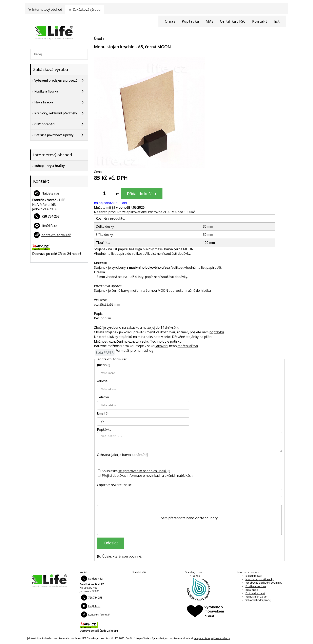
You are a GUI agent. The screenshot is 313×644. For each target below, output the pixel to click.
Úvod (98, 39)
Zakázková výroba (84, 9)
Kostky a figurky (44, 92)
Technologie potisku (166, 341)
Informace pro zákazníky (260, 579)
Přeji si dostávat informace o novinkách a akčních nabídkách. (145, 476)
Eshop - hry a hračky (48, 166)
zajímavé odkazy (220, 638)
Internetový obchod (45, 9)
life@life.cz (49, 226)
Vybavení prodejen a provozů (54, 81)
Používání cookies (256, 586)
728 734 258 (50, 216)
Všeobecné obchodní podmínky (264, 583)
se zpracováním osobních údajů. (143, 471)
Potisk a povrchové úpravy (52, 135)
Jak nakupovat (253, 576)
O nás (196, 576)
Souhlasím (108, 471)
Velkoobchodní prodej (258, 600)
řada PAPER (105, 353)
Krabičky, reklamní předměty (54, 113)
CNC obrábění (43, 124)
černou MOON (157, 290)
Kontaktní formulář (56, 235)
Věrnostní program (256, 597)
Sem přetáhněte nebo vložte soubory (189, 518)
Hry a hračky (42, 102)
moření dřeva (188, 346)
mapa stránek (202, 638)
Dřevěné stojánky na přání (192, 337)
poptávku (217, 332)
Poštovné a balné (255, 593)
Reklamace (252, 590)
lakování (162, 346)
